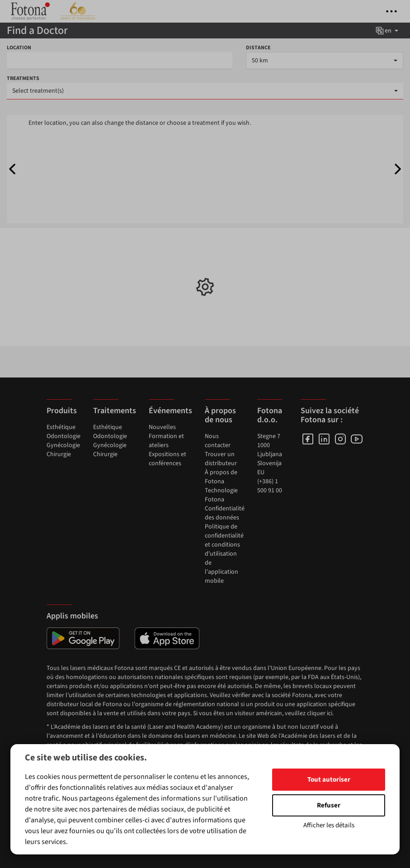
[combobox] (325, 61)
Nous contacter (218, 441)
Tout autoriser (329, 780)
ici (330, 713)
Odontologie (64, 436)
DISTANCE (258, 48)
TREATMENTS (23, 78)
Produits (62, 411)
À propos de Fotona (221, 477)
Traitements (115, 411)
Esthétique (61, 427)
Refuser (329, 805)
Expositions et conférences (167, 459)
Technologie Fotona (221, 495)
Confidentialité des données (225, 513)
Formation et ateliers (166, 441)
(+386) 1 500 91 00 (270, 486)
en (386, 31)
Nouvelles (162, 427)
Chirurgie (59, 454)
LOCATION (19, 48)
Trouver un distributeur (221, 459)
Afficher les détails (329, 825)
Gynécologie (63, 445)
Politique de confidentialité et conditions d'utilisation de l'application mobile (224, 554)
